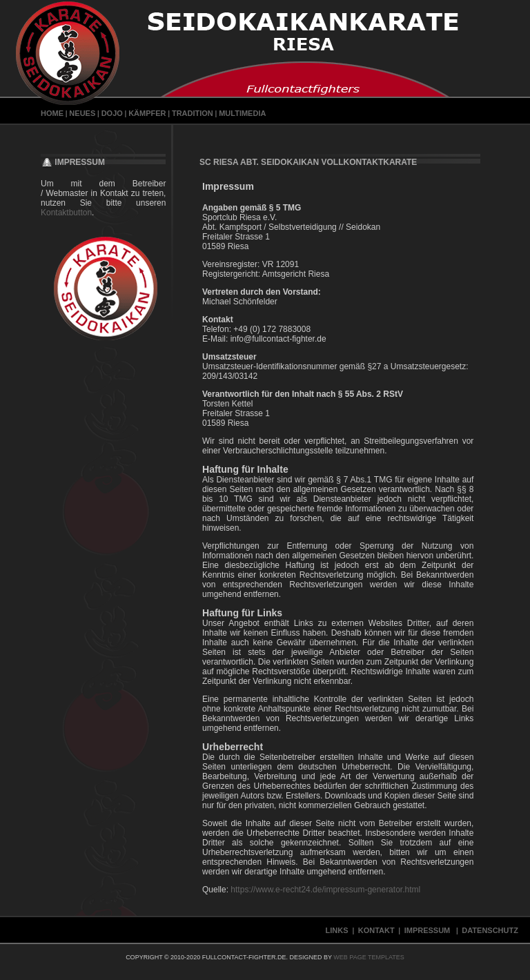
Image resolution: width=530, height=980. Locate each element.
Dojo (112, 113)
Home (52, 113)
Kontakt (376, 930)
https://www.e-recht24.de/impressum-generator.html (325, 890)
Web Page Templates (369, 957)
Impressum (429, 930)
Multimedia (242, 113)
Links (338, 930)
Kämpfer (147, 113)
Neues (82, 113)
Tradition (193, 113)
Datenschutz (491, 930)
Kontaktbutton (66, 213)
